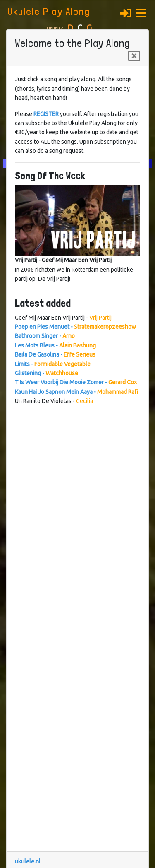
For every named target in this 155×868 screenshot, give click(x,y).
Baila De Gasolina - (55, 354)
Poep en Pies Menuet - (75, 327)
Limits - (53, 364)
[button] (143, 12)
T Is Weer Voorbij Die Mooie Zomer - (76, 382)
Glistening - (46, 373)
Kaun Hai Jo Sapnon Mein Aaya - (76, 392)
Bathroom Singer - (45, 336)
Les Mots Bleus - (55, 345)
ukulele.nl (28, 861)
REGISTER (46, 114)
